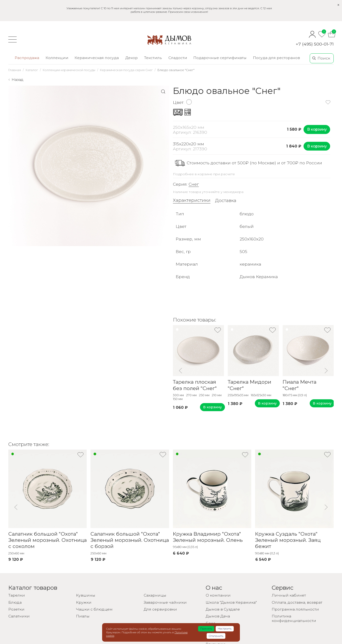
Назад (18, 80)
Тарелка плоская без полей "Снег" (195, 385)
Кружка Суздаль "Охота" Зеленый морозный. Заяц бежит (288, 540)
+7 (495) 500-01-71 (315, 44)
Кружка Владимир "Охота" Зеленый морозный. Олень (208, 537)
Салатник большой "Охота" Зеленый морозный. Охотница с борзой (130, 540)
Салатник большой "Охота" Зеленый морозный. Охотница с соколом (47, 540)
